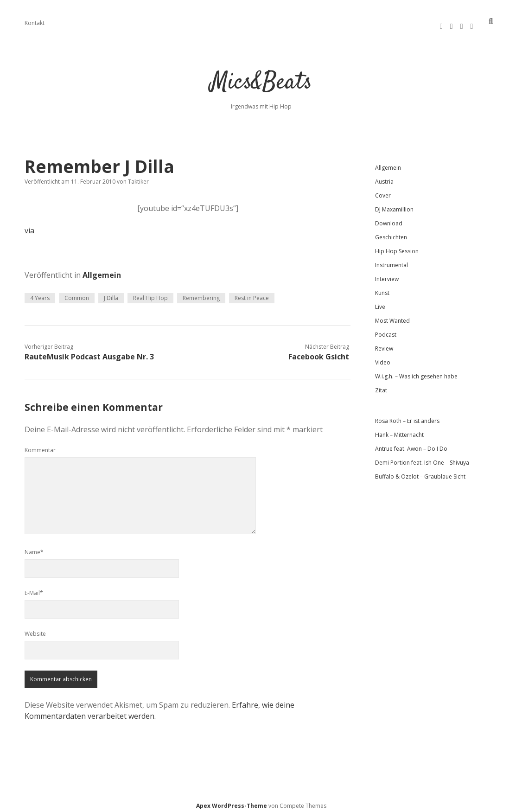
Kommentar (40, 446)
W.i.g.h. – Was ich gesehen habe (416, 372)
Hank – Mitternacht (399, 431)
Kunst (382, 289)
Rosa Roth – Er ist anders (407, 417)
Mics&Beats (261, 79)
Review (384, 344)
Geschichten (391, 233)
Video (383, 358)
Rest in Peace (252, 294)
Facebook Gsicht (319, 352)
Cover (383, 191)
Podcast (386, 330)
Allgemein (102, 271)
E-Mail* (34, 589)
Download (389, 219)
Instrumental (391, 261)
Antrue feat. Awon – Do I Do (411, 444)
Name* (34, 548)
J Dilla (111, 294)
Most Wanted (392, 316)
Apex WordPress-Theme (232, 802)
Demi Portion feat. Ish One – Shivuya (422, 458)
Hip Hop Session (397, 247)
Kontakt (35, 23)
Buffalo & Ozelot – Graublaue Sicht (420, 472)
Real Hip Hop (150, 294)
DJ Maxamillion (394, 205)
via (29, 226)
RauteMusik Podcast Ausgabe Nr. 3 (89, 352)
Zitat (381, 386)
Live (380, 303)
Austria (384, 177)
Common (77, 294)
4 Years (40, 294)
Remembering (201, 294)
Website (35, 630)
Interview (387, 275)
